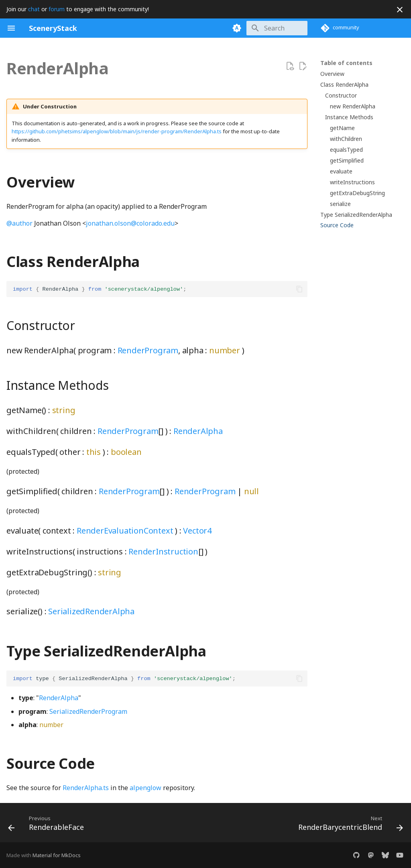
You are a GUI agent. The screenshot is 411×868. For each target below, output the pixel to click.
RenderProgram (148, 350)
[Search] (260, 28)
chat (34, 9)
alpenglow (145, 788)
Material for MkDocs (57, 855)
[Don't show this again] (400, 10)
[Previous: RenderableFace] (48, 825)
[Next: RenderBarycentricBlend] (349, 825)
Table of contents (346, 63)
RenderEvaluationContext (125, 531)
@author (19, 223)
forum (57, 9)
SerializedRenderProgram (88, 711)
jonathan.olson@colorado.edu (130, 223)
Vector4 (197, 531)
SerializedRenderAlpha (91, 611)
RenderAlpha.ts (86, 788)
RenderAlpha (198, 431)
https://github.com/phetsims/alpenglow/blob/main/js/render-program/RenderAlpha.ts (117, 131)
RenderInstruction (163, 551)
